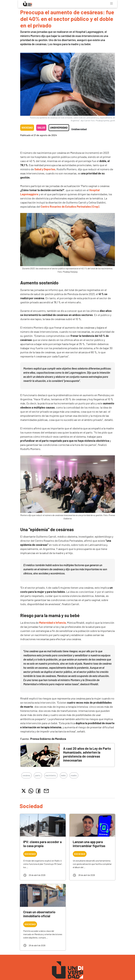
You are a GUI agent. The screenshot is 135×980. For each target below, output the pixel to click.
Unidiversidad (59, 128)
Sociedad (27, 128)
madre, (74, 775)
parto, (38, 775)
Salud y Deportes (45, 169)
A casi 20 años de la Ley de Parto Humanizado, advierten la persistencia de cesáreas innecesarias (87, 754)
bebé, (64, 775)
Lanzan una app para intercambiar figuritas (89, 844)
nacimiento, (51, 775)
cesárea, (26, 775)
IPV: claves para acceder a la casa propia (42, 844)
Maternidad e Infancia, (53, 623)
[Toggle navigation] (111, 3)
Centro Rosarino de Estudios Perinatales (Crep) (70, 207)
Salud (41, 128)
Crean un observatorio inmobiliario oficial (39, 914)
